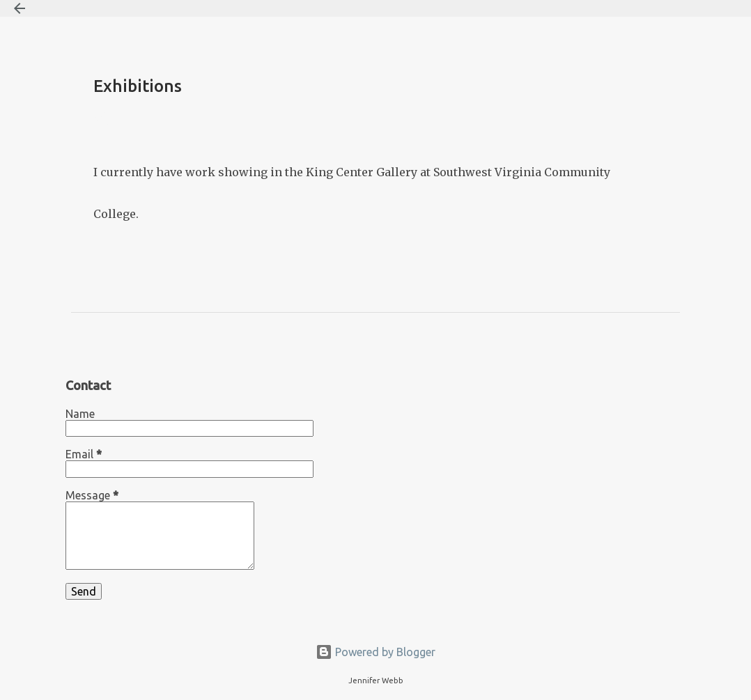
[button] (102, 119)
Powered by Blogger (375, 652)
